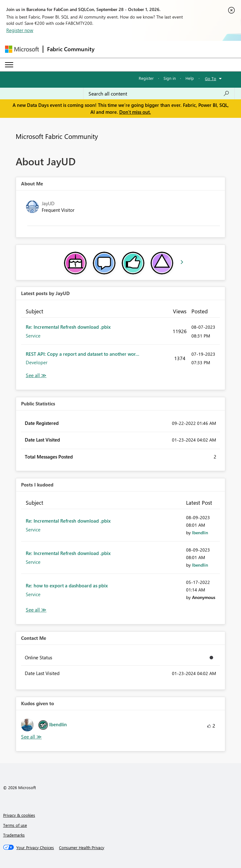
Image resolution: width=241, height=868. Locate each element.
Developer (37, 362)
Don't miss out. (135, 112)
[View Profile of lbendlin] (200, 533)
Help (190, 78)
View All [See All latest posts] (36, 375)
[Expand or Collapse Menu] (9, 65)
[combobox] (159, 94)
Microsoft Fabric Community (57, 136)
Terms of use (15, 825)
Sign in (170, 78)
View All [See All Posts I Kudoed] (36, 610)
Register (146, 78)
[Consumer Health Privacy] (82, 848)
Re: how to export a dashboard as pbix (67, 585)
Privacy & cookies (19, 815)
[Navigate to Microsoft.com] (22, 49)
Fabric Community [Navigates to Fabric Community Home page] (71, 49)
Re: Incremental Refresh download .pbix (68, 327)
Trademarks (14, 835)
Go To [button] (211, 78)
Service (33, 336)
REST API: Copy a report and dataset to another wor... (83, 354)
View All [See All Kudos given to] (31, 737)
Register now (20, 30)
